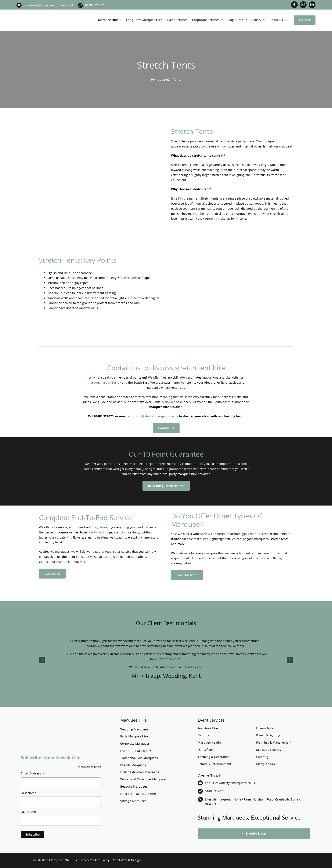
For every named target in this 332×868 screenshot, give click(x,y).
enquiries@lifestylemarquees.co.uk (49, 5)
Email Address (33, 774)
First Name (28, 793)
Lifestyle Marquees (50, 860)
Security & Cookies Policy (92, 860)
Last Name (28, 812)
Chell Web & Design (127, 860)
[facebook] (294, 5)
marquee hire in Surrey (104, 382)
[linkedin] (312, 5)
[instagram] (303, 5)
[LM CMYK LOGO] (38, 12)
